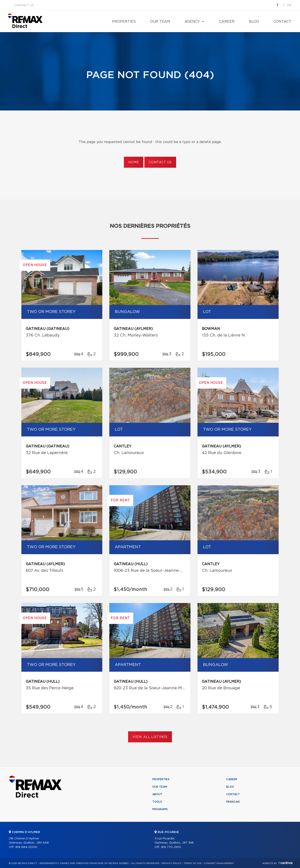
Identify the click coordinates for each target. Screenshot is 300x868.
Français (233, 802)
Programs (160, 809)
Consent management (219, 863)
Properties (124, 22)
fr (289, 5)
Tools (157, 802)
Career (227, 22)
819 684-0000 (26, 847)
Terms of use (193, 863)
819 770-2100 (171, 847)
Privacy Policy (172, 863)
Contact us (24, 5)
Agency (192, 22)
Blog (254, 22)
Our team (160, 22)
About (157, 794)
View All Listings (150, 737)
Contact (282, 22)
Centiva (285, 863)
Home (134, 162)
